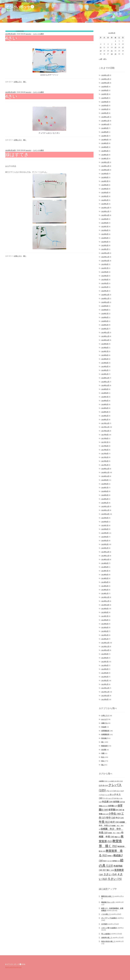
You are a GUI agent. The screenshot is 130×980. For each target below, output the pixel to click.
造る (103, 761)
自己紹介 (57, 18)
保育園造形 (105, 731)
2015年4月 (105, 537)
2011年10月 (105, 696)
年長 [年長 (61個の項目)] (104, 822)
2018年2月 (105, 416)
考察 (103, 753)
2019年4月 (105, 363)
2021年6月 (105, 272)
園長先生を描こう (108, 896)
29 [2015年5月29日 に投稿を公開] (115, 54)
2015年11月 (105, 510)
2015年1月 (105, 548)
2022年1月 (105, 249)
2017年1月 (105, 465)
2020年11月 (105, 298)
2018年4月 (105, 408)
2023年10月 (105, 170)
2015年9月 (105, 518)
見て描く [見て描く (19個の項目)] (108, 870)
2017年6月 (105, 446)
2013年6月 (105, 620)
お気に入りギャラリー (25, 18)
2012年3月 (105, 677)
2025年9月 (105, 87)
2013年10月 (105, 605)
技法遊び (104, 738)
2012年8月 (105, 658)
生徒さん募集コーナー (73, 18)
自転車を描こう (107, 938)
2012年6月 (105, 665)
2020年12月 (105, 295)
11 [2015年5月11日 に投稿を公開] (101, 47)
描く (25, 82)
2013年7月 (105, 616)
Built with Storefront (13, 967)
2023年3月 (105, 196)
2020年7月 (105, 314)
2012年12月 (105, 643)
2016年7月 (105, 488)
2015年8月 (105, 522)
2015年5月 (105, 533)
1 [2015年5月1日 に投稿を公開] (115, 41)
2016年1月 (105, 503)
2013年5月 (105, 624)
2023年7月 (105, 181)
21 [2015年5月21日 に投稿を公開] (112, 51)
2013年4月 (105, 627)
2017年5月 (105, 450)
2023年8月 (105, 177)
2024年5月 (105, 143)
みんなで (104, 719)
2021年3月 (105, 283)
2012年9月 (105, 654)
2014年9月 (105, 563)
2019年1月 (105, 374)
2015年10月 (105, 514)
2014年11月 (105, 556)
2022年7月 (105, 227)
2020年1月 (105, 329)
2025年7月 (105, 94)
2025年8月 (105, 90)
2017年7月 (105, 442)
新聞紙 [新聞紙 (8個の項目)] (110, 856)
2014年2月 (105, 590)
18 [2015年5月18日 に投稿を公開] (101, 51)
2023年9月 (105, 174)
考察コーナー (44, 18)
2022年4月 (105, 238)
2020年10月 (105, 302)
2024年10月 (105, 124)
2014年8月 (105, 567)
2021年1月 (105, 291)
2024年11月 (105, 121)
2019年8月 (105, 348)
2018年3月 (105, 412)
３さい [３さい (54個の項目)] (110, 874)
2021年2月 (105, 287)
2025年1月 (105, 113)
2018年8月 (105, 393)
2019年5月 (105, 359)
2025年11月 (105, 79)
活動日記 (9, 18)
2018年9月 (105, 389)
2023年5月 (105, 189)
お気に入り (18, 82)
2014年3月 (105, 586)
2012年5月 (105, 669)
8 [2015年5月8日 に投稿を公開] (115, 44)
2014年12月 (105, 552)
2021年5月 (105, 276)
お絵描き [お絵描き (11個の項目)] (103, 781)
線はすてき (17, 155)
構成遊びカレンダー (108, 902)
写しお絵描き (106, 934)
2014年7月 (105, 571)
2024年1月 (105, 159)
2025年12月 (105, 75)
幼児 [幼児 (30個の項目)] (115, 822)
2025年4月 (105, 105)
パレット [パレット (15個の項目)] (111, 791)
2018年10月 (105, 385)
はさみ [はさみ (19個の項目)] (103, 786)
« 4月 (101, 59)
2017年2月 (105, 461)
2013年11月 (105, 601)
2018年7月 (105, 397)
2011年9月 (105, 699)
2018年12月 (105, 378)
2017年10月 (105, 431)
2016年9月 (105, 480)
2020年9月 (105, 306)
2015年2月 (105, 544)
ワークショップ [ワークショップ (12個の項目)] (110, 798)
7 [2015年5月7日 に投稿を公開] (112, 44)
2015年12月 (105, 506)
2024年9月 (105, 128)
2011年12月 (105, 688)
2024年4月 (105, 147)
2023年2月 (105, 200)
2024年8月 (105, 132)
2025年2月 (105, 109)
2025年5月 (105, 102)
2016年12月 (105, 469)
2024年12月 (105, 117)
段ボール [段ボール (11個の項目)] (108, 861)
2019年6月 (105, 355)
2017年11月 (105, 427)
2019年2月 (105, 370)
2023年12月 (105, 162)
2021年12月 (105, 253)
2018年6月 (105, 401)
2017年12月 (105, 423)
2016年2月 (105, 499)
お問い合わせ (91, 18)
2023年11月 (105, 166)
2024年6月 (105, 140)
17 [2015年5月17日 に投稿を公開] (123, 47)
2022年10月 (105, 215)
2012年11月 (105, 647)
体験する (104, 723)
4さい (11, 38)
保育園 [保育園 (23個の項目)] (118, 802)
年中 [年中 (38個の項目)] (111, 818)
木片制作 (104, 924)
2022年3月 (105, 242)
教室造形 (104, 746)
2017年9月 (105, 435)
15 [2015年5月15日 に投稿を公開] (115, 47)
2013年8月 (105, 612)
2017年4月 (105, 454)
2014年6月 (105, 575)
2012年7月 (105, 662)
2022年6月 (105, 230)
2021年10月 (105, 261)
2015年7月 (105, 525)
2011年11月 (105, 692)
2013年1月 (105, 639)
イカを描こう (106, 914)
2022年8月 (105, 223)
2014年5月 (105, 578)
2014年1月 (105, 593)
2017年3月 (105, 457)
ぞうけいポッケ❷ (20, 7)
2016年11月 (105, 472)
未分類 (104, 750)
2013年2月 (105, 635)
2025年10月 (105, 83)
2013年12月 (105, 597)
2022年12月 (105, 208)
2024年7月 (105, 136)
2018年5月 (105, 404)
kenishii (28, 34)
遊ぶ (103, 765)
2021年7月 (105, 268)
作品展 (104, 727)
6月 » (105, 59)
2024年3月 (105, 151)
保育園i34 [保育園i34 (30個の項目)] (115, 810)
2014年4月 (105, 582)
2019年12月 (105, 332)
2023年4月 (105, 193)
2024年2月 (105, 155)
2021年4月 (105, 280)
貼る (103, 757)
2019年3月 (105, 366)
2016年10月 (105, 476)
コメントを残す (39, 34)
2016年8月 (105, 484)
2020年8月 (105, 310)
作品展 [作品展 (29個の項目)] (107, 802)
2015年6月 (105, 529)
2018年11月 (105, 382)
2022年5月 (105, 234)
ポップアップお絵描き (109, 918)
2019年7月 (105, 351)
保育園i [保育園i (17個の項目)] (113, 806)
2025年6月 (105, 98)
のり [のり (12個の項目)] (120, 781)
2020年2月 (105, 325)
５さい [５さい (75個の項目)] (115, 879)
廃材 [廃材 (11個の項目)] (118, 837)
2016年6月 (105, 491)
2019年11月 (105, 336)
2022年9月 (105, 219)
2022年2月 (105, 245)
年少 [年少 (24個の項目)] (120, 818)
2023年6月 (105, 185)
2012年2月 (105, 681)
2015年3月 (105, 541)
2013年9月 (105, 609)
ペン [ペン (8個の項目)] (107, 795)
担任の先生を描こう (108, 941)
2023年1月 (105, 204)
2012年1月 (105, 684)
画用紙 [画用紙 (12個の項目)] (116, 861)
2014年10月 (105, 559)
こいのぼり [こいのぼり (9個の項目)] (112, 781)
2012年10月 (105, 650)
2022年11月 (105, 211)
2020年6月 (105, 317)
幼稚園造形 (105, 734)
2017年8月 (105, 438)
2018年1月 (105, 420)
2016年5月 (105, 495)
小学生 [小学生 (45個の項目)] (115, 814)
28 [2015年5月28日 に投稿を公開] (112, 54)
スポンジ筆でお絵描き (109, 928)
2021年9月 (105, 264)
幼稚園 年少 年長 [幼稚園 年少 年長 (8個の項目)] (114, 833)
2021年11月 (105, 257)
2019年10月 (105, 340)
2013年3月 (105, 631)
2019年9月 (105, 344)
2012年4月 (105, 673)
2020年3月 (105, 321)
